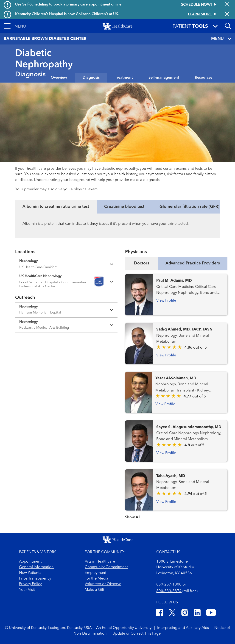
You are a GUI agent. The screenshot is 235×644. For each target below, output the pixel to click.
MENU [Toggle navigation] (221, 39)
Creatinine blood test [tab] (124, 207)
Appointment (30, 562)
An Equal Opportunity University (124, 628)
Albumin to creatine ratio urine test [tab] (56, 207)
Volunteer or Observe (103, 584)
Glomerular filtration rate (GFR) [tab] (189, 207)
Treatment (124, 78)
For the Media (97, 579)
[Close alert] (227, 5)
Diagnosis (91, 78)
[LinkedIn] (197, 613)
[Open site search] (228, 26)
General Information (36, 567)
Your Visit (27, 590)
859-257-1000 (169, 585)
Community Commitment (106, 567)
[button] (15, 26)
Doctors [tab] (142, 263)
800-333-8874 (169, 591)
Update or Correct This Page (137, 634)
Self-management (164, 78)
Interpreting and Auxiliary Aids (183, 628)
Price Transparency (35, 579)
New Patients (30, 573)
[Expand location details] (66, 264)
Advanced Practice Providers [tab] (193, 263)
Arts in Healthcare (100, 562)
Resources (204, 78)
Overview (59, 78)
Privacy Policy (30, 584)
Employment (95, 573)
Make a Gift (94, 590)
